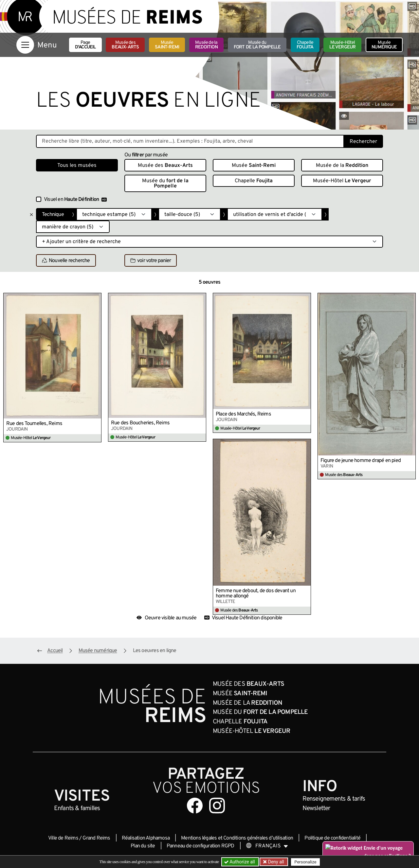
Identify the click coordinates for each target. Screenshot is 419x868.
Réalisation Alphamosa (146, 838)
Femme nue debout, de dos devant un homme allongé (256, 593)
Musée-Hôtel (342, 45)
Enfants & (77, 808)
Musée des (125, 45)
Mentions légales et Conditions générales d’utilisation (237, 838)
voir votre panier (151, 261)
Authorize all (240, 862)
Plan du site (143, 846)
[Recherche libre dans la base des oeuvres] (190, 141)
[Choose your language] (267, 846)
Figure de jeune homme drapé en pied (361, 461)
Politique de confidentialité (332, 838)
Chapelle (305, 45)
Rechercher (363, 142)
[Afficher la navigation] (25, 45)
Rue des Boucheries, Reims (140, 423)
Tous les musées (77, 166)
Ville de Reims (63, 838)
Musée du (257, 45)
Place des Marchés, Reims (243, 414)
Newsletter (316, 808)
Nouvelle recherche (66, 261)
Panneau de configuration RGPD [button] (200, 846)
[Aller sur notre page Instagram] (217, 806)
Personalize (305, 862)
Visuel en (75, 200)
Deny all (275, 862)
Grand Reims (96, 838)
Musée (167, 45)
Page (85, 45)
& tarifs (334, 799)
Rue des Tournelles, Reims (34, 424)
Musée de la (206, 45)
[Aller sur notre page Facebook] (195, 806)
